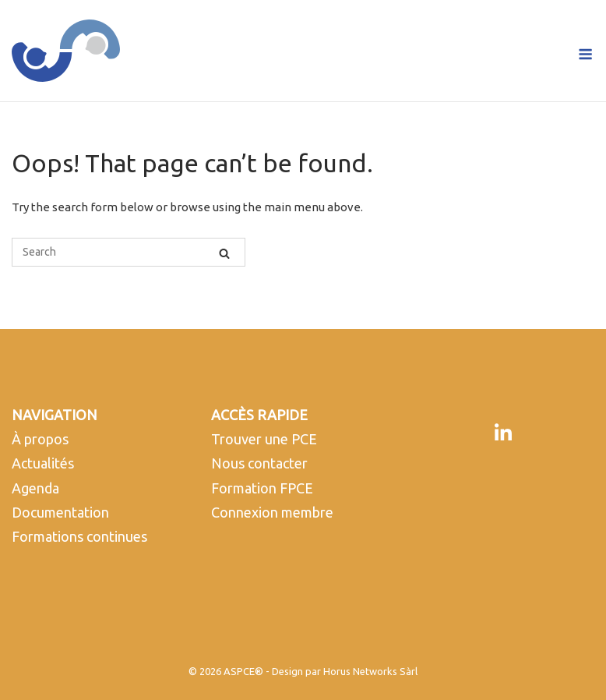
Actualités (43, 463)
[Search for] (129, 252)
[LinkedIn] (504, 434)
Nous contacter (259, 463)
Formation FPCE (262, 488)
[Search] (224, 253)
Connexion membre (272, 512)
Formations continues (79, 536)
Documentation (60, 512)
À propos (40, 439)
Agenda (35, 488)
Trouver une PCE (264, 439)
